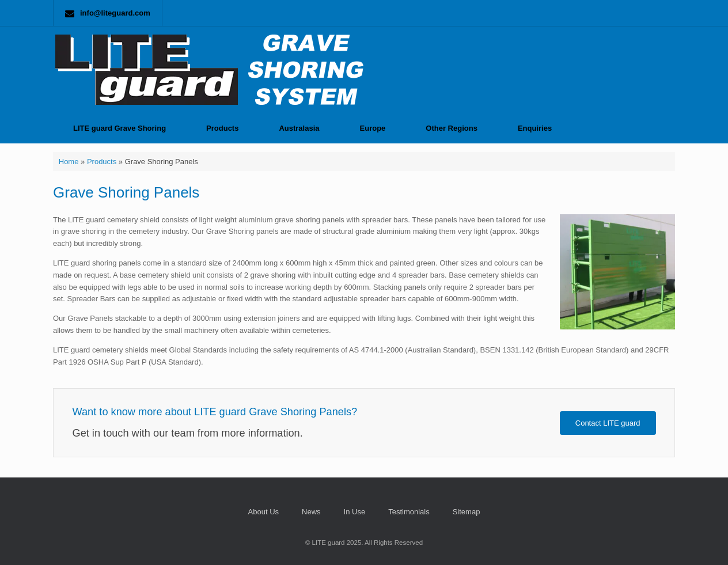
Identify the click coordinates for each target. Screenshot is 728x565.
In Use (355, 512)
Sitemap (467, 512)
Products (222, 128)
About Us (263, 512)
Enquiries (535, 128)
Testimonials (409, 512)
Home (69, 162)
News (311, 512)
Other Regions (452, 128)
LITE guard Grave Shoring (120, 128)
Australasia (299, 128)
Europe (373, 128)
